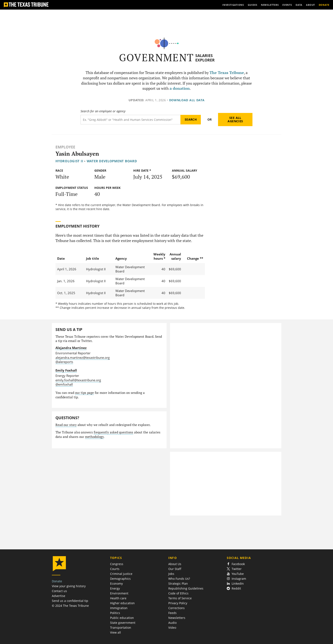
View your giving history (69, 586)
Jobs (171, 574)
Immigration (119, 608)
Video (172, 628)
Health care (118, 598)
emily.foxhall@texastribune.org (78, 380)
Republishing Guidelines (186, 588)
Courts (115, 569)
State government (123, 623)
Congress (117, 564)
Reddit (234, 588)
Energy (115, 588)
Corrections (176, 608)
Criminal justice (121, 574)
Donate (57, 581)
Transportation (121, 628)
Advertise (59, 596)
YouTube (235, 574)
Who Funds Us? (179, 579)
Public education (122, 618)
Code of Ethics (178, 593)
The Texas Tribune (227, 73)
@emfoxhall (64, 384)
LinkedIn (235, 583)
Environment (119, 593)
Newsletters (177, 618)
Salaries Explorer (205, 58)
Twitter (234, 569)
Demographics (120, 579)
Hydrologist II (69, 161)
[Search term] (131, 120)
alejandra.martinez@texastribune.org (83, 358)
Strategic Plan (178, 583)
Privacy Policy (178, 603)
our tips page (84, 393)
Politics (115, 613)
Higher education (122, 603)
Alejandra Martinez (71, 348)
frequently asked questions (113, 432)
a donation (180, 88)
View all (115, 632)
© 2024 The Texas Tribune (70, 606)
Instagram (237, 579)
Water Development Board (112, 161)
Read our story (66, 425)
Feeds (172, 613)
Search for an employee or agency (103, 111)
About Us (175, 564)
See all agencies (235, 119)
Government (157, 58)
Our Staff (175, 569)
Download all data (187, 100)
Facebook (236, 564)
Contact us (59, 591)
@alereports (64, 362)
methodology (94, 437)
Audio (172, 623)
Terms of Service (180, 598)
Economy (116, 583)
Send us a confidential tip (70, 601)
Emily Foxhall (66, 370)
